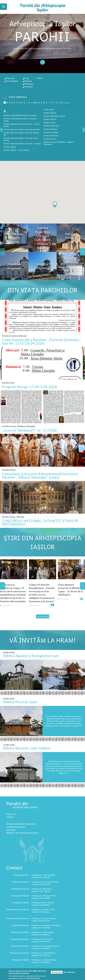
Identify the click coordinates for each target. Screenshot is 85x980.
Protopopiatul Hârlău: (21, 903)
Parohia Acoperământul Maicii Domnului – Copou (21, 120)
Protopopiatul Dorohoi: (20, 946)
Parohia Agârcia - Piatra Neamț (16, 150)
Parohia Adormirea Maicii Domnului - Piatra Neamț (21, 125)
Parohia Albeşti (50, 113)
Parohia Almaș (49, 122)
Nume (40, 78)
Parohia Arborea (50, 129)
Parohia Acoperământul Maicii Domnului (20, 115)
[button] (55, 204)
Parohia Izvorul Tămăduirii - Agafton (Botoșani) (59, 143)
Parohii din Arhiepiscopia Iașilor (43, 8)
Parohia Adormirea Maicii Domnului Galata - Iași (22, 134)
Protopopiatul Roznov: (20, 925)
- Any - (16, 98)
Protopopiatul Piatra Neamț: (18, 909)
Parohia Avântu (50, 139)
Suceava (29, 87)
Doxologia (11, 830)
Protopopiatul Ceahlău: (20, 932)
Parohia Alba (49, 109)
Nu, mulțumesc (70, 972)
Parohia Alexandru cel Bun (54, 116)
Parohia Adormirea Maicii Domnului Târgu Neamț (21, 139)
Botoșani (29, 84)
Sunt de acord (57, 972)
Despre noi (11, 814)
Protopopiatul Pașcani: (20, 896)
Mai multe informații (33, 978)
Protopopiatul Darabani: (20, 953)
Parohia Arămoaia (51, 135)
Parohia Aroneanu (51, 132)
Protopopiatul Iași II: (21, 882)
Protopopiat (13, 81)
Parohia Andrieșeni (51, 126)
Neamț (28, 81)
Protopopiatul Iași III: (20, 889)
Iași (27, 78)
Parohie (11, 78)
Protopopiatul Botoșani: (20, 939)
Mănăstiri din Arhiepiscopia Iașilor (22, 833)
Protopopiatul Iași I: (21, 875)
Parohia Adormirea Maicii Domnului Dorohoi (22, 129)
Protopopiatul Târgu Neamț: (18, 918)
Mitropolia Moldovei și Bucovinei (21, 824)
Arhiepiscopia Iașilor (16, 827)
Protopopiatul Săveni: (21, 960)
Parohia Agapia (10, 147)
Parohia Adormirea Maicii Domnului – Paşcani (22, 143)
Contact (10, 817)
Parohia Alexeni (50, 119)
